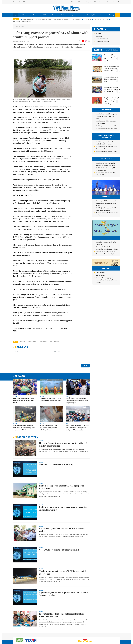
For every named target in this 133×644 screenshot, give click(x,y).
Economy (36, 15)
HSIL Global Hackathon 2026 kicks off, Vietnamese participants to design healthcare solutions (78, 428)
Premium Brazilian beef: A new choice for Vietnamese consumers (107, 218)
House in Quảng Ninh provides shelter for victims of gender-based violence (63, 444)
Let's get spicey (100, 290)
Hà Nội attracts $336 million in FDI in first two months (107, 148)
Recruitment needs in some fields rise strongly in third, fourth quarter (62, 615)
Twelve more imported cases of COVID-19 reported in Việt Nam (63, 572)
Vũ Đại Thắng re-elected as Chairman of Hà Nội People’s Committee (107, 143)
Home (17, 26)
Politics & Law (25, 15)
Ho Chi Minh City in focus (101, 19)
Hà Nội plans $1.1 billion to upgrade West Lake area (106, 122)
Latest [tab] (98, 50)
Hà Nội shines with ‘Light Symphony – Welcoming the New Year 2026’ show (106, 116)
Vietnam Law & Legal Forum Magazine (81, 2)
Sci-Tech (46, 15)
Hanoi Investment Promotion (62, 19)
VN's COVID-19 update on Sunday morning (59, 550)
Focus (16, 19)
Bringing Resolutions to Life (43, 19)
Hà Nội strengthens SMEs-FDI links (106, 151)
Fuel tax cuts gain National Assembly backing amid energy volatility (111, 69)
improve (56, 342)
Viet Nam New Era (28, 19)
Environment (84, 15)
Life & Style (64, 15)
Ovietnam (102, 2)
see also (20, 376)
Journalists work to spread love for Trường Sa (106, 250)
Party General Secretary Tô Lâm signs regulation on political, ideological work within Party (112, 101)
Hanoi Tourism (77, 19)
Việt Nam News (66, 8)
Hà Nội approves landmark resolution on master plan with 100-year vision (107, 127)
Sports (74, 15)
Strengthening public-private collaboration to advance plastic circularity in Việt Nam (24, 428)
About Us (109, 2)
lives (51, 342)
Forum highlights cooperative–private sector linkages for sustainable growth (112, 58)
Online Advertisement (102, 41)
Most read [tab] (112, 50)
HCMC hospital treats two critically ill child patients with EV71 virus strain (48, 428)
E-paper (99, 29)
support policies (43, 342)
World (102, 15)
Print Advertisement (102, 39)
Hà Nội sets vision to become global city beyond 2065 (106, 169)
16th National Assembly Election (22, 21)
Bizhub (96, 2)
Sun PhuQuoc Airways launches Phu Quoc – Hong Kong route (106, 213)
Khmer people (32, 342)
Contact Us (117, 2)
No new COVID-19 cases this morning (56, 464)
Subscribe (99, 36)
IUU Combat (88, 19)
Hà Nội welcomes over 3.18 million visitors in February (106, 174)
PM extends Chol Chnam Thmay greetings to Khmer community (50, 399)
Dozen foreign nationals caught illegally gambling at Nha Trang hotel (24, 400)
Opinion (94, 15)
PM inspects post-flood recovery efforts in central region (62, 530)
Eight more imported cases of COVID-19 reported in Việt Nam (62, 487)
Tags (16, 342)
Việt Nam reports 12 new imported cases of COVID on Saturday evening (63, 594)
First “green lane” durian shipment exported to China (111, 79)
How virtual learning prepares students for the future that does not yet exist (106, 298)
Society (55, 15)
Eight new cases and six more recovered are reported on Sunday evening (63, 508)
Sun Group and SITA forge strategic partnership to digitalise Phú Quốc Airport (106, 207)
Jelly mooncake (100, 293)
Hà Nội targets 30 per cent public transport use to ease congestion (105, 164)
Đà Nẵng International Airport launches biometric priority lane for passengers (77, 400)
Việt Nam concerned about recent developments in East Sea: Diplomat (106, 259)
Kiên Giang (23, 342)
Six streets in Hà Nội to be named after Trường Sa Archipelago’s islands (107, 255)
